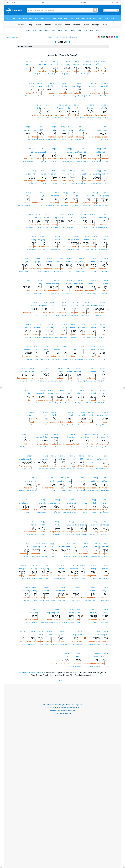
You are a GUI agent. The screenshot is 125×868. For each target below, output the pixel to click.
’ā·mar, (46, 349)
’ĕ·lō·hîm (41, 525)
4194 (105, 522)
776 (53, 149)
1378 (105, 434)
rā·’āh (72, 613)
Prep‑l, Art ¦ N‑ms (86, 74)
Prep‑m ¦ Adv (85, 315)
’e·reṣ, (53, 152)
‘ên (93, 218)
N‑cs (65, 184)
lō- (67, 196)
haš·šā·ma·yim (54, 503)
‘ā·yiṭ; (42, 196)
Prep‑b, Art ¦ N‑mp (79, 271)
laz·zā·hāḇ (54, 64)
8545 (70, 412)
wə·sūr (97, 656)
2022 (93, 259)
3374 (40, 631)
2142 (86, 434)
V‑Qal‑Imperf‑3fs (93, 491)
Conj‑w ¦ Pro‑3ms (95, 556)
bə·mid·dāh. (75, 591)
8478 (97, 171)
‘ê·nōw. (106, 284)
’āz (79, 613)
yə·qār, (38, 262)
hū (69, 108)
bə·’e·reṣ (38, 327)
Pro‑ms (52, 315)
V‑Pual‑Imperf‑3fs (91, 403)
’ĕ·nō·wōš (81, 327)
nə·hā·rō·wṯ (78, 284)
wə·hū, (98, 547)
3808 (64, 193)
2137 (82, 412)
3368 (50, 390)
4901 (71, 434)
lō (84, 349)
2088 (51, 302)
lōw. (89, 196)
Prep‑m (64, 140)
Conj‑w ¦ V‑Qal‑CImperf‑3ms (74, 644)
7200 (24, 259)
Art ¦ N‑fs (27, 556)
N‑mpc (47, 227)
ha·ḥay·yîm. (26, 327)
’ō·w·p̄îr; (69, 393)
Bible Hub (62, 681)
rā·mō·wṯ (30, 415)
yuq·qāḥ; (93, 86)
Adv (98, 74)
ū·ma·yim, (105, 591)
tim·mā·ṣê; (74, 305)
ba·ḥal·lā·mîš (74, 240)
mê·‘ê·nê (105, 503)
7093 (38, 83)
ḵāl (94, 503)
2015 (83, 171)
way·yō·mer (78, 634)
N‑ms (78, 74)
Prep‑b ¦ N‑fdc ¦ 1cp (81, 535)
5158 (70, 127)
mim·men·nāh (41, 152)
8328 (105, 259)
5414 (93, 368)
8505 (91, 588)
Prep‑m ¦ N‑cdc (104, 513)
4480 (26, 127)
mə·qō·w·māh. (65, 547)
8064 (56, 500)
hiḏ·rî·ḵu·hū (59, 218)
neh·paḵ (83, 174)
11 (26, 500)
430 (42, 522)
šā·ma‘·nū (70, 525)
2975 (68, 259)
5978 (28, 346)
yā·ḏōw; (42, 240)
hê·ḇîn (34, 525)
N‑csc (93, 227)
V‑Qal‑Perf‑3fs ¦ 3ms (102, 227)
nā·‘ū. (70, 152)
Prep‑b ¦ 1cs (72, 359)
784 (63, 171)
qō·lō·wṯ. (94, 613)
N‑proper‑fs (69, 403)
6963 (94, 610)
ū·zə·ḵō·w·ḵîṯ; (81, 415)
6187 (72, 324)
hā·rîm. (94, 262)
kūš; (82, 459)
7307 (34, 566)
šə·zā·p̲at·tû (104, 218)
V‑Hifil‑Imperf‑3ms (37, 293)
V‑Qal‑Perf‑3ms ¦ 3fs (68, 622)
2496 (75, 237)
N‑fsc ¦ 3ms (41, 249)
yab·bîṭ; (105, 569)
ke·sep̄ (32, 371)
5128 (68, 149)
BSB (13, 37)
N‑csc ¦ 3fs (105, 556)
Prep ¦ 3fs (43, 162)
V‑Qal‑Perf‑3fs (23, 271)
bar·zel (29, 64)
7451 (77, 653)
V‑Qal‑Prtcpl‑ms (59, 118)
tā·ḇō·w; (94, 481)
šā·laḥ (57, 240)
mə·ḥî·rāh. (23, 371)
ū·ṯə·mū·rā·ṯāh (68, 415)
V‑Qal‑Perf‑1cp (69, 535)
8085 (70, 522)
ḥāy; (86, 503)
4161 (76, 61)
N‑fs (53, 96)
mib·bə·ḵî (92, 284)
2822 (105, 105)
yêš (98, 64)
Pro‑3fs (65, 359)
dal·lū (99, 152)
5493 (96, 653)
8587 (56, 281)
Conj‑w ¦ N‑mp (104, 600)
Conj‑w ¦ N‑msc (104, 206)
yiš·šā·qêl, (45, 371)
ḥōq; (35, 591)
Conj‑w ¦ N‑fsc (55, 293)
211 (69, 390)
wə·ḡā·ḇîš (105, 437)
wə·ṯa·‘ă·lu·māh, (53, 284)
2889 (62, 456)
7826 (86, 237)
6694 (63, 83)
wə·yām (57, 349)
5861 (41, 193)
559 (92, 346)
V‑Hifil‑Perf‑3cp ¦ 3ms (58, 227)
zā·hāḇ (95, 196)
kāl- (83, 569)
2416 (28, 324)
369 (35, 346)
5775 (73, 500)
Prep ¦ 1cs (29, 359)
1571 (105, 631)
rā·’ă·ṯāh (24, 262)
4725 (67, 61)
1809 (97, 149)
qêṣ (40, 86)
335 (63, 302)
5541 (93, 390)
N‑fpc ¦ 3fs (32, 184)
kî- (53, 547)
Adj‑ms (51, 403)
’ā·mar (93, 349)
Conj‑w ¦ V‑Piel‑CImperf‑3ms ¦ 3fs (50, 622)
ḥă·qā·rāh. (96, 634)
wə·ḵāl (49, 262)
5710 (105, 237)
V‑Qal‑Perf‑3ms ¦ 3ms (53, 206)
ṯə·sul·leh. (44, 459)
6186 (105, 412)
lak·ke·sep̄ (87, 64)
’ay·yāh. (84, 218)
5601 (43, 171)
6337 (44, 412)
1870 (105, 544)
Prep (28, 140)
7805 (105, 215)
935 (94, 478)
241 (84, 522)
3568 (80, 456)
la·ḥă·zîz (105, 613)
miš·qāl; (22, 569)
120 (61, 631)
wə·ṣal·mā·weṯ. (102, 130)
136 (32, 631)
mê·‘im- (63, 130)
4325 (105, 588)
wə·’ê (64, 305)
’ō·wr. (28, 284)
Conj (105, 74)
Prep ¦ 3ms (94, 249)
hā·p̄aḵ (33, 240)
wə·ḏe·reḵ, (26, 591)
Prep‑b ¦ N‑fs (37, 337)
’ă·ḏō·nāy (32, 634)
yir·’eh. (62, 569)
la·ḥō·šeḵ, (104, 108)
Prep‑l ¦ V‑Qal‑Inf (44, 578)
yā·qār (51, 393)
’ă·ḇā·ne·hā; (31, 174)
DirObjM (75, 556)
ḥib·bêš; (69, 284)
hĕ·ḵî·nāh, (34, 613)
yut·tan (94, 371)
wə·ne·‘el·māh (31, 481)
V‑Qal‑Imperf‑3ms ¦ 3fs (102, 425)
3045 (56, 193)
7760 (31, 83)
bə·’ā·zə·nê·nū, (81, 525)
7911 (41, 127)
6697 (81, 259)
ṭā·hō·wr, (62, 459)
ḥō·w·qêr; (60, 108)
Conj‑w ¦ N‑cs (26, 600)
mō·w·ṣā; (76, 64)
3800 (81, 390)
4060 (76, 588)
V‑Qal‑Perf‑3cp (96, 162)
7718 (60, 390)
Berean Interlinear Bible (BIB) (31, 672)
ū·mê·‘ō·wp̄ (72, 503)
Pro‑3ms (68, 118)
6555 (81, 127)
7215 (30, 412)
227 (77, 610)
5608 (56, 610)
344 (84, 215)
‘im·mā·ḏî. (28, 349)
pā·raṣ (82, 130)
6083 (105, 83)
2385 (105, 610)
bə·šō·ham (59, 393)
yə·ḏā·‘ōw (55, 196)
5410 (75, 193)
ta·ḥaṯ (94, 569)
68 (78, 83)
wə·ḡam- (105, 634)
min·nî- (27, 130)
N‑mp (95, 271)
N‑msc (55, 184)
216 (27, 281)
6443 (44, 434)
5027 (105, 566)
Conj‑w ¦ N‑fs (77, 96)
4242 (24, 368)
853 (74, 544)
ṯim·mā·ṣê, (49, 327)
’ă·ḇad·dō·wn (24, 503)
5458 (77, 368)
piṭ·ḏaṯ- (90, 459)
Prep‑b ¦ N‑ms (59, 403)
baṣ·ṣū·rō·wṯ (80, 262)
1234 (59, 259)
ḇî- (75, 349)
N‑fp (33, 425)
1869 (60, 215)
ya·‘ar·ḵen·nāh (103, 415)
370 (86, 302)
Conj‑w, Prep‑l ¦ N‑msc (87, 118)
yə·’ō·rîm (68, 262)
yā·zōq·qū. (42, 64)
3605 (90, 105)
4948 (22, 566)
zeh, (70, 481)
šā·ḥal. (86, 240)
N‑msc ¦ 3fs (72, 337)
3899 (105, 171)
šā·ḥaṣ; (38, 218)
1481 (52, 127)
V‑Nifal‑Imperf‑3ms (43, 381)
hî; (66, 349)
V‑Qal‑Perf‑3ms (29, 96)
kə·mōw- (71, 174)
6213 (45, 566)
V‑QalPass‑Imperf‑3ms (89, 96)
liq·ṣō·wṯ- (37, 547)
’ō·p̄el (39, 108)
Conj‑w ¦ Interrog (61, 315)
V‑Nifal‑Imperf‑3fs (73, 315)
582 (83, 149)
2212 (43, 61)
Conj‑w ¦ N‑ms (66, 74)
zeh (53, 305)
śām (32, 86)
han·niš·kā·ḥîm (39, 130)
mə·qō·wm (43, 305)
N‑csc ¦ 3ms (105, 293)
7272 (105, 149)
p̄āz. (46, 415)
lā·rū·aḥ (34, 569)
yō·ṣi (41, 284)
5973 (62, 127)
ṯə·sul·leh (93, 393)
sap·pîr (44, 174)
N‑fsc (47, 118)
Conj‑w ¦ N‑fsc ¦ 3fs (68, 425)
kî (105, 64)
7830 (37, 215)
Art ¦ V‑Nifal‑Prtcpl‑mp (38, 140)
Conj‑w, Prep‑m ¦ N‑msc (69, 513)
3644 (71, 171)
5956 (33, 478)
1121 (46, 215)
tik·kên (92, 591)
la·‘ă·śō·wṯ (45, 569)
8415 (101, 346)
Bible (9, 37)
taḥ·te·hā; (68, 371)
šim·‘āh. (57, 525)
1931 (67, 105)
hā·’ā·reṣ (26, 547)
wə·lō (29, 196)
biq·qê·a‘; (59, 262)
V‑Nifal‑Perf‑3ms (81, 184)
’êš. (65, 174)
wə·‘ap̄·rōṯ (104, 196)
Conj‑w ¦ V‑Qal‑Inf (94, 666)
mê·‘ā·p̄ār (105, 86)
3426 (96, 61)
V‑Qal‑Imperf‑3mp (41, 74)
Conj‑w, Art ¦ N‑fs (100, 315)
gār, (54, 130)
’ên (37, 349)
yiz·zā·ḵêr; (85, 437)
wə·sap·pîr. (40, 393)
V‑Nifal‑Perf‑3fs (41, 513)
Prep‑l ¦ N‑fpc (36, 556)
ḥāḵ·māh (54, 437)
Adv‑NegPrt (64, 206)
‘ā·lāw (95, 240)
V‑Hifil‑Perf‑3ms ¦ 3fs (32, 622)
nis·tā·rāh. (42, 503)
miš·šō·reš (104, 262)
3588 (102, 61)
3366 (37, 259)
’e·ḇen (47, 108)
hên (50, 634)
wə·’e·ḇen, (77, 86)
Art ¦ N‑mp (57, 513)
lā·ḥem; (105, 174)
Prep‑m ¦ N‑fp (44, 447)
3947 (93, 83)
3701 (88, 61)
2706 (33, 588)
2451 (101, 302)
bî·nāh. (34, 305)
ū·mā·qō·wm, (65, 64)
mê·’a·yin (86, 305)
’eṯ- (76, 547)
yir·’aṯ (41, 634)
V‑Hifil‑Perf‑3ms (31, 535)
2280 (68, 281)
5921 (94, 237)
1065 (93, 281)
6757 (105, 127)
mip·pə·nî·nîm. (42, 437)
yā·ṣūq (64, 86)
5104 (79, 281)
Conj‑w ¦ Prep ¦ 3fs (95, 184)
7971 (56, 237)
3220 (57, 346)
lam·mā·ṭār (44, 591)
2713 (60, 105)
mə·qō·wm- (52, 174)
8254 (45, 368)
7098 (37, 544)
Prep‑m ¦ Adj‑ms (76, 666)
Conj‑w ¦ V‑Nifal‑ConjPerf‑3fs (28, 491)
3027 (41, 237)
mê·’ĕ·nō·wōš (81, 152)
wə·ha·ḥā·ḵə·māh (98, 305)
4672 (75, 302)
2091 (55, 61)
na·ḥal (71, 130)
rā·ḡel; (106, 152)
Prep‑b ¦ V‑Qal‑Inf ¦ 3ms (58, 600)
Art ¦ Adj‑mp (28, 337)
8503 (75, 105)
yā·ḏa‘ (94, 327)
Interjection (48, 644)
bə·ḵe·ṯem (80, 393)
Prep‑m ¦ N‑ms (104, 96)
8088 (56, 522)
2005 (48, 631)
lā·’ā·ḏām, (60, 634)
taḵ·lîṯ (76, 108)
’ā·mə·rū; (94, 525)
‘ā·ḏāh (106, 240)
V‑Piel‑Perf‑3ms (58, 271)
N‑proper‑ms (32, 644)
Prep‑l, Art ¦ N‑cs (32, 578)
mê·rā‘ (78, 656)
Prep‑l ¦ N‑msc (104, 622)
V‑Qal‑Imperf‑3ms (61, 96)
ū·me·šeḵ (71, 437)
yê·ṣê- (31, 152)
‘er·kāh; (73, 327)
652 (38, 105)
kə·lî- (54, 415)
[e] (105, 61)
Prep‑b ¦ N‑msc (80, 403)
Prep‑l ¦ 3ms (87, 206)
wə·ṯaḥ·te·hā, (95, 174)
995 (33, 522)
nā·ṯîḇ (76, 196)
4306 (45, 588)
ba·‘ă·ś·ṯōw (60, 591)
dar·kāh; (105, 547)
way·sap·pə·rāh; (53, 613)
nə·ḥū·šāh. (50, 86)
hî (24, 634)
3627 (53, 412)
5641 (42, 500)
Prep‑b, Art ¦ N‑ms (73, 249)
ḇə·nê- (47, 218)
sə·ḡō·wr (77, 371)
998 (34, 302)
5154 (51, 83)
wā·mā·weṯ (104, 525)
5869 (91, 215)
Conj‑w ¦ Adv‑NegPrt (24, 206)
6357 (90, 456)
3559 (35, 610)
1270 (28, 61)
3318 (30, 149)
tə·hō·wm (101, 349)
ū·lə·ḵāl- (91, 108)
